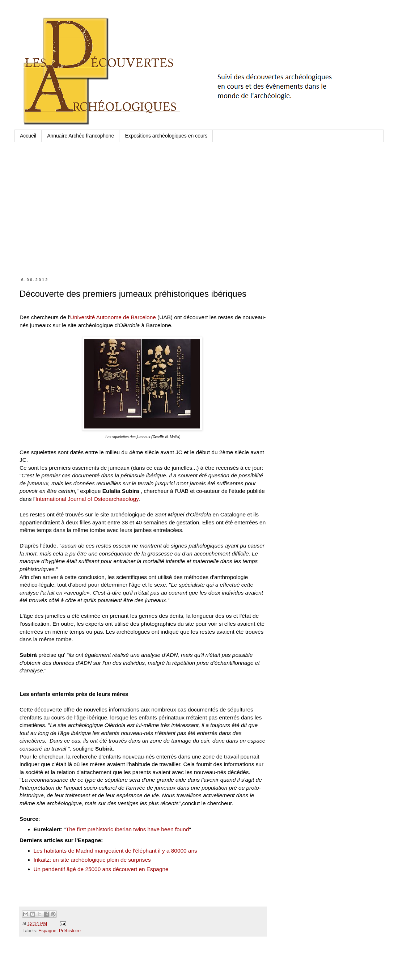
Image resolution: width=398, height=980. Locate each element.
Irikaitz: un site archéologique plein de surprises (92, 860)
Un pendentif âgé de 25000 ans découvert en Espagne (101, 869)
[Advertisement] (143, 216)
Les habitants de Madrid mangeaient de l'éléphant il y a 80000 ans (115, 851)
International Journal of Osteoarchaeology (87, 499)
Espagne (47, 931)
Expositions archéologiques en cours (166, 136)
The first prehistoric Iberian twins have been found (128, 829)
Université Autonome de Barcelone (113, 317)
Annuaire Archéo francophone (81, 136)
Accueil (28, 136)
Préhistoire (70, 931)
